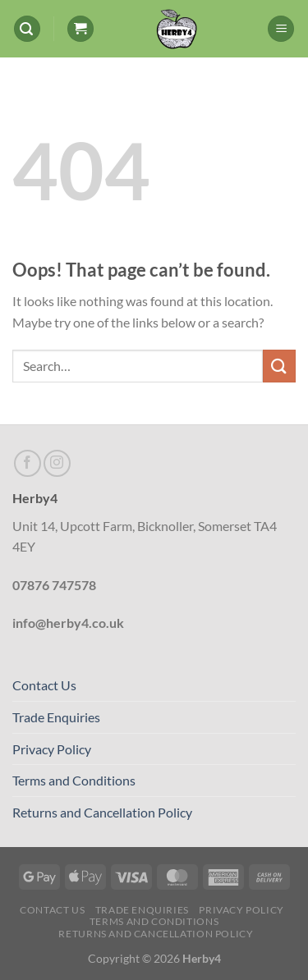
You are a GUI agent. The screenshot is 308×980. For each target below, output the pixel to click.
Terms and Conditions (74, 780)
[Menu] (281, 29)
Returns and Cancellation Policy (102, 812)
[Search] (27, 29)
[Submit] (279, 366)
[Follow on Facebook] (28, 463)
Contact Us (44, 685)
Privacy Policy (52, 749)
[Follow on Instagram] (57, 463)
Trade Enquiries (56, 717)
